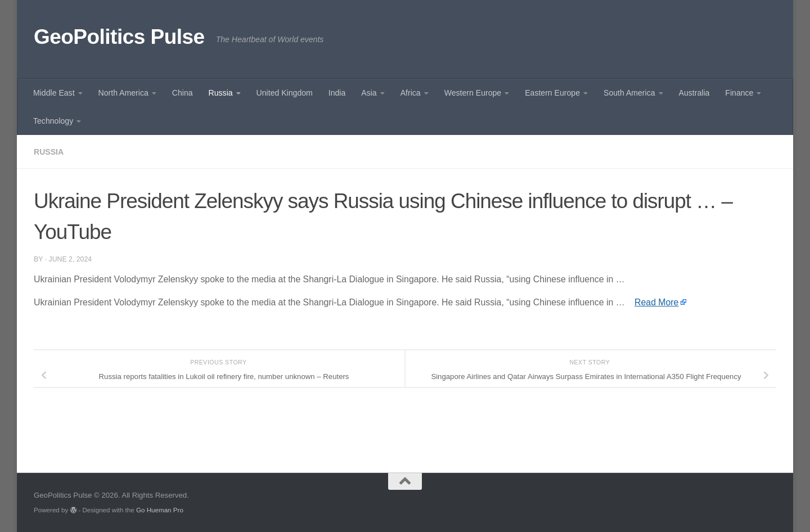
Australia (694, 93)
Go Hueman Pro (160, 510)
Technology (53, 121)
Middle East (54, 93)
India (337, 93)
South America (629, 93)
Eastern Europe (552, 93)
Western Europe (473, 93)
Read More (656, 302)
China (183, 93)
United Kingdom (285, 93)
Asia (369, 93)
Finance (739, 93)
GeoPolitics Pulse (119, 37)
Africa (411, 93)
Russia (221, 93)
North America (123, 93)
